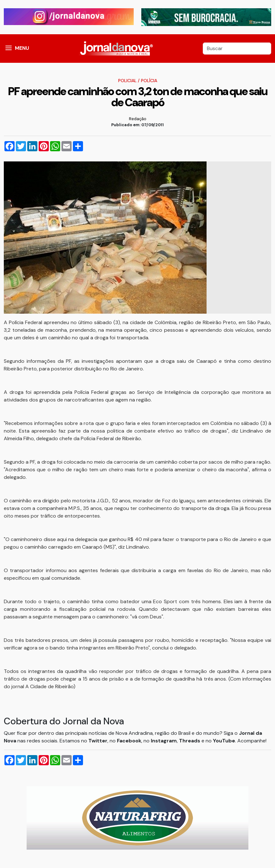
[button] (9, 49)
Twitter (98, 741)
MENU (22, 48)
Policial (127, 81)
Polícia (149, 81)
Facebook (129, 741)
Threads (190, 741)
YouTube (224, 741)
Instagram (164, 741)
